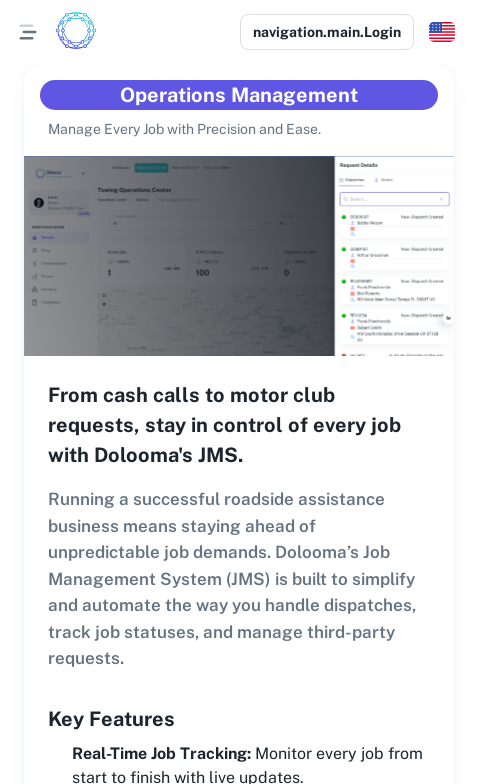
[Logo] (76, 32)
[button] (442, 32)
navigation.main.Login (327, 32)
